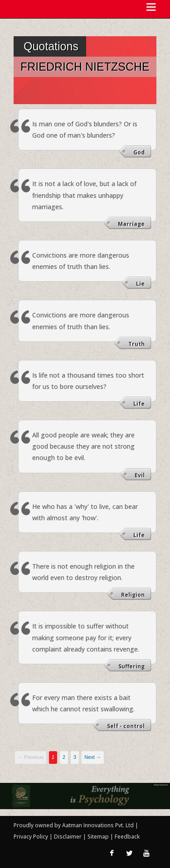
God (139, 152)
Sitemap (99, 837)
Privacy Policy (32, 837)
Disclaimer (68, 837)
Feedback (127, 837)
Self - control (126, 726)
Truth (136, 344)
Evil (140, 475)
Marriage (131, 224)
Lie (140, 284)
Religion (133, 595)
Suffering (131, 666)
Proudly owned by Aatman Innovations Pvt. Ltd (74, 825)
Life (139, 404)
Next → (93, 757)
